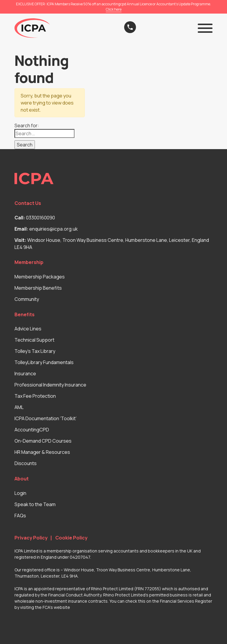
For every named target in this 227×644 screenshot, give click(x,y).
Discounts (26, 463)
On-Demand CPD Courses (43, 441)
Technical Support (34, 340)
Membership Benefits (38, 288)
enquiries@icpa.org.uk (53, 229)
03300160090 (40, 218)
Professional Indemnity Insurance (50, 385)
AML (19, 407)
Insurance (25, 374)
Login (20, 493)
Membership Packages (40, 277)
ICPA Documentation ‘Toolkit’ (46, 418)
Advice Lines (28, 329)
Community (27, 299)
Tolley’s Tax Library (35, 351)
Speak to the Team (35, 504)
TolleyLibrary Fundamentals (44, 362)
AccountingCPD (32, 430)
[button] (205, 28)
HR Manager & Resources (42, 452)
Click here (114, 9)
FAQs (20, 516)
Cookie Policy (71, 538)
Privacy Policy (31, 538)
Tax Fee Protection (35, 396)
